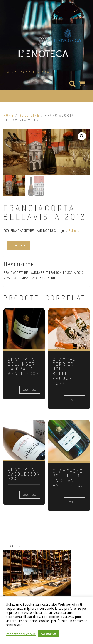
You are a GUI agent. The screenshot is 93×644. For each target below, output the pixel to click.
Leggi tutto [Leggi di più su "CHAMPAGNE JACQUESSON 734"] (30, 495)
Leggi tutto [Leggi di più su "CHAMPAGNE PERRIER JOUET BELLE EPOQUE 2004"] (75, 399)
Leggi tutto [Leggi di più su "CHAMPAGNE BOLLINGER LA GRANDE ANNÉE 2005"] (75, 501)
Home (9, 116)
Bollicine (29, 116)
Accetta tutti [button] (49, 634)
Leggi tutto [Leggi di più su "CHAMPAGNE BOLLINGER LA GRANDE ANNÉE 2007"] (30, 390)
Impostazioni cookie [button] (21, 634)
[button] (82, 136)
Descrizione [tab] (19, 245)
